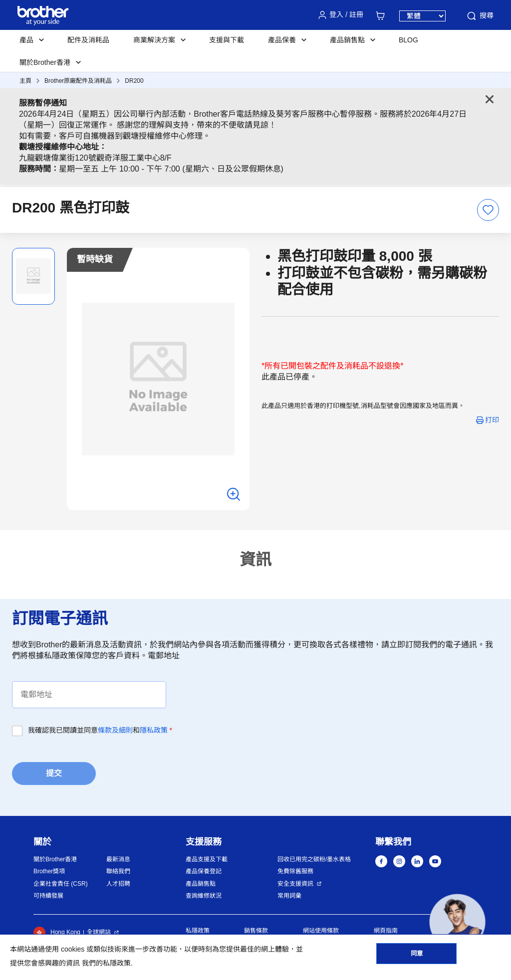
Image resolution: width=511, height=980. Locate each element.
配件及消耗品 (88, 40)
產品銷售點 (201, 884)
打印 (492, 420)
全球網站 (99, 932)
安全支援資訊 (295, 884)
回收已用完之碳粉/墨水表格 (314, 859)
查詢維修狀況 (204, 896)
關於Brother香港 (55, 859)
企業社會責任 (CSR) (61, 884)
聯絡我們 (118, 871)
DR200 (134, 81)
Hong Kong (57, 933)
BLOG (408, 40)
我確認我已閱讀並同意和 (100, 730)
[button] (457, 922)
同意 (417, 956)
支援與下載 (227, 40)
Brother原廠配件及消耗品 (78, 81)
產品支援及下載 (207, 859)
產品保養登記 (204, 871)
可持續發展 (48, 896)
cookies (73, 949)
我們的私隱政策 (106, 963)
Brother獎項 (49, 871)
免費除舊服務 (295, 871)
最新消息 (118, 859)
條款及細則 (115, 730)
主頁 (25, 81)
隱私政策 (154, 730)
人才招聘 (118, 884)
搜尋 (480, 16)
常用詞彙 (289, 896)
